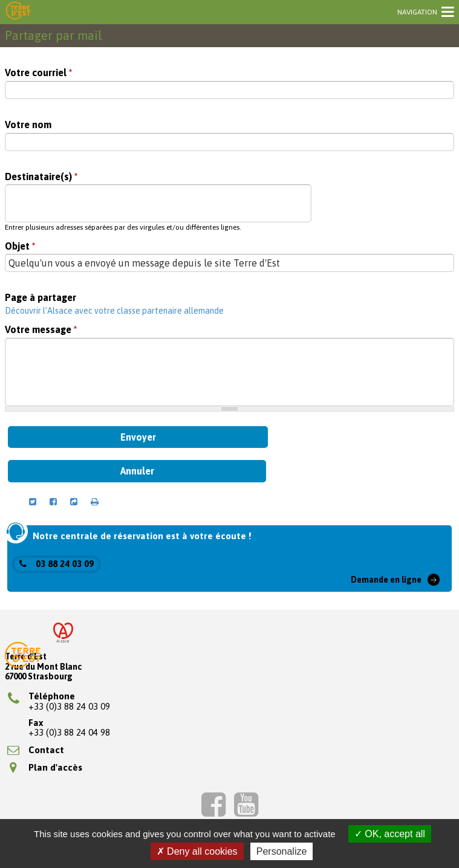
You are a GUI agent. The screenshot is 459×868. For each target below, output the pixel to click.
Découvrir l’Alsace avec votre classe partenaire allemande (114, 311)
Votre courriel (38, 73)
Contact (36, 750)
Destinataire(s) (41, 177)
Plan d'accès (46, 767)
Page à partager (41, 298)
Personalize (282, 851)
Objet (20, 246)
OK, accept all (390, 834)
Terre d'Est (18, 11)
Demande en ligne (386, 580)
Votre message (41, 330)
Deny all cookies (197, 851)
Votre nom (28, 125)
